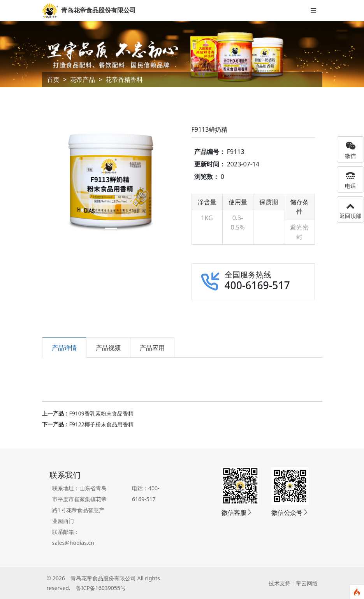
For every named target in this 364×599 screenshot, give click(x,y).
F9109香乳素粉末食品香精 (101, 413)
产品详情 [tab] (64, 348)
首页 (53, 80)
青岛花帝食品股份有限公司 (103, 578)
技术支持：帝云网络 (293, 583)
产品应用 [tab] (152, 348)
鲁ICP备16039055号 (101, 588)
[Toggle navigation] (313, 11)
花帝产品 (83, 80)
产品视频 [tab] (108, 348)
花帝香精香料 (124, 80)
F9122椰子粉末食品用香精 (101, 424)
